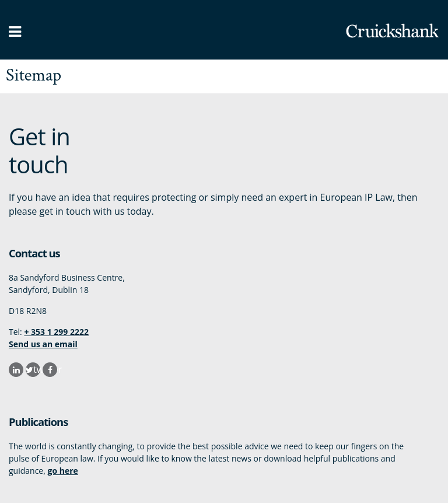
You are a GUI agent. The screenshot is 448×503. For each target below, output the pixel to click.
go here (62, 471)
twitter (37, 369)
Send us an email (43, 344)
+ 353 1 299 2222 (56, 332)
